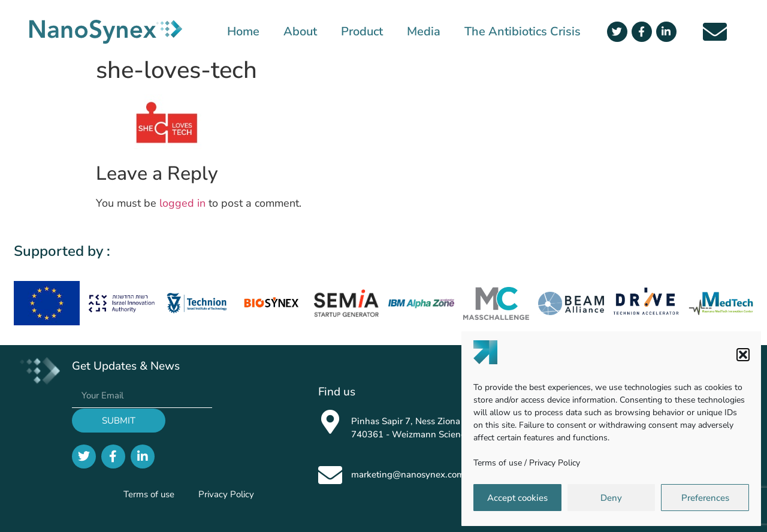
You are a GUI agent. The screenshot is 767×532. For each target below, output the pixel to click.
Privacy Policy (555, 463)
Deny (611, 498)
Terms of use (498, 463)
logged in (182, 203)
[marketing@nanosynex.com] (330, 475)
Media (424, 32)
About (300, 32)
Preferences (705, 498)
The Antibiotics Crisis (523, 32)
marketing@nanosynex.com (408, 474)
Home (243, 32)
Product (362, 32)
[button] (743, 355)
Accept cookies (517, 498)
